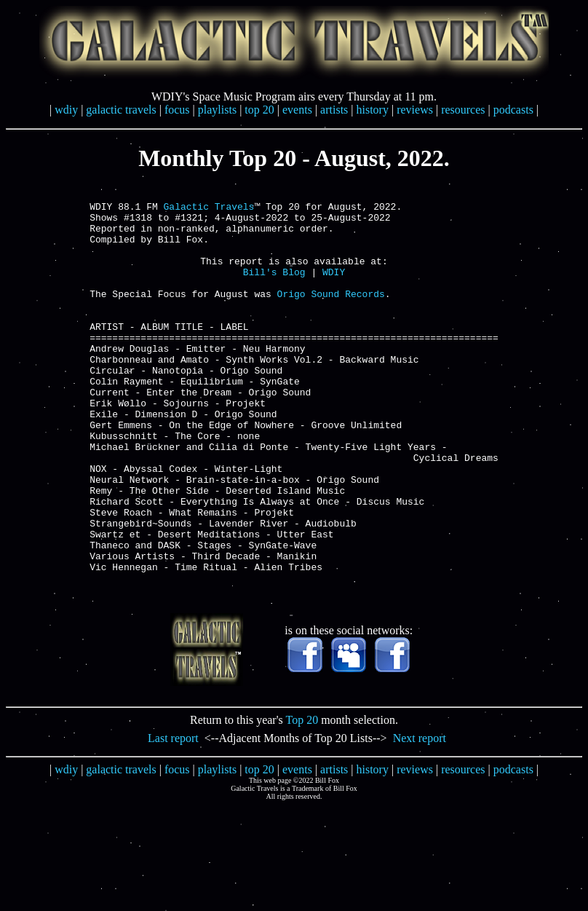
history (373, 110)
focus (177, 110)
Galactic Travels (209, 210)
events (297, 110)
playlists (217, 110)
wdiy (66, 110)
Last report (173, 817)
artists (334, 110)
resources (463, 110)
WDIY (334, 289)
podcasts (513, 110)
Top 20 (302, 798)
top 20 (259, 110)
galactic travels (121, 110)
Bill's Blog (274, 289)
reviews (415, 110)
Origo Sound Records (331, 315)
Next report (420, 817)
